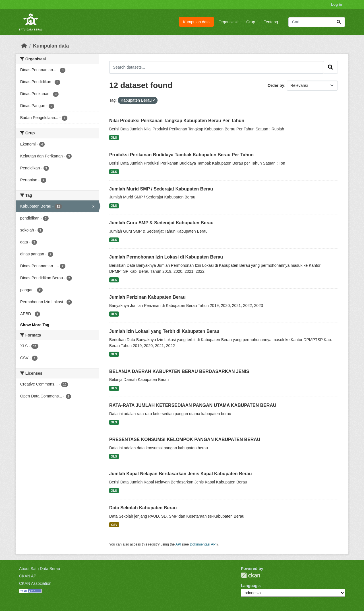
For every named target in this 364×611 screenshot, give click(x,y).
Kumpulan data (196, 22)
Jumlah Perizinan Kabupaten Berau (147, 297)
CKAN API (28, 576)
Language (250, 586)
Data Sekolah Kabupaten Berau (143, 508)
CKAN (251, 575)
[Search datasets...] (317, 22)
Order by (276, 85)
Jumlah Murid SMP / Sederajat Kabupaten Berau (161, 189)
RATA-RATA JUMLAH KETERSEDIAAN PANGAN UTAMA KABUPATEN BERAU (193, 405)
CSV (114, 525)
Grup (251, 22)
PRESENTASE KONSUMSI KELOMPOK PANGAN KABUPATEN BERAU (185, 439)
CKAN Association (35, 583)
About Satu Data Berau (40, 569)
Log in (337, 4)
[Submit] (339, 22)
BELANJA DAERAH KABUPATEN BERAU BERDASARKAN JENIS (179, 371)
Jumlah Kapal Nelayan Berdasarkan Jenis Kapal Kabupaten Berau (181, 474)
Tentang (271, 22)
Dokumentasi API (203, 544)
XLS (114, 138)
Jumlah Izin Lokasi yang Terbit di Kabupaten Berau (164, 331)
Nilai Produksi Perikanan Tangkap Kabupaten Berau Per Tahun (177, 121)
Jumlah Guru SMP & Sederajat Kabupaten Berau (161, 223)
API (178, 544)
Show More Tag (35, 325)
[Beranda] (24, 46)
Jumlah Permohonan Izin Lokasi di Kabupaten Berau (166, 257)
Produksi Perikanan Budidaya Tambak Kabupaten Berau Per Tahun (181, 155)
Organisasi (228, 22)
